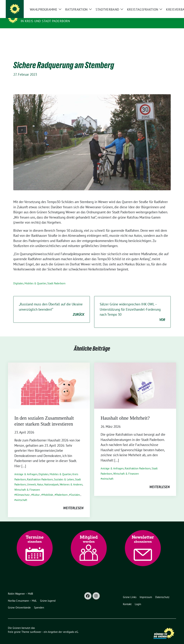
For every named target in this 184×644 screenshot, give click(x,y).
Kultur (36, 489)
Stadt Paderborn (56, 278)
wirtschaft (21, 494)
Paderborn (62, 489)
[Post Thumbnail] (49, 380)
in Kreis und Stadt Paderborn (45, 21)
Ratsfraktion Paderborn (40, 474)
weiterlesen (73, 502)
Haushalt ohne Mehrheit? (125, 412)
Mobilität (48, 489)
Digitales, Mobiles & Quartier (30, 278)
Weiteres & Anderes (71, 479)
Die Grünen (31, 16)
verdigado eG (70, 626)
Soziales (75, 489)
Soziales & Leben (64, 474)
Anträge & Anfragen (26, 469)
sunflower (36, 626)
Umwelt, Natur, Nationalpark (43, 479)
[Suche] (165, 4)
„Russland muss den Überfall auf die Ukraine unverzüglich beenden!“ (52, 304)
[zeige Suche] (170, 4)
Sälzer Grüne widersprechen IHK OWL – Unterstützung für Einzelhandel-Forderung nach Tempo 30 (132, 307)
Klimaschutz (23, 489)
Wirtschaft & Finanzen (27, 484)
